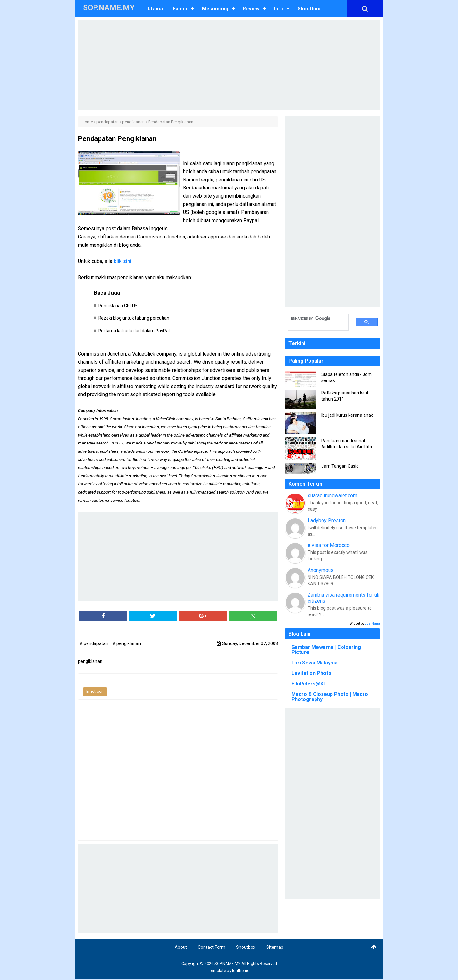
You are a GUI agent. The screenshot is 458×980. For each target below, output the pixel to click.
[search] (315, 319)
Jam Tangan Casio (340, 466)
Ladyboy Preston (327, 520)
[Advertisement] (229, 65)
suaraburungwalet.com (332, 496)
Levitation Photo (311, 673)
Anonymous (321, 570)
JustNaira (372, 624)
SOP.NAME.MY (227, 965)
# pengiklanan (127, 644)
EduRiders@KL (309, 684)
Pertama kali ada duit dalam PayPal (135, 331)
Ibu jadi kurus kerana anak (347, 415)
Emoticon (95, 693)
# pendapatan (94, 644)
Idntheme (241, 972)
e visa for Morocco (329, 545)
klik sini (122, 261)
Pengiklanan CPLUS (119, 306)
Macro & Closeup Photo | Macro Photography (330, 697)
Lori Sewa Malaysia (314, 663)
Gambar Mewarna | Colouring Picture (326, 650)
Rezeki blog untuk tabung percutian (135, 319)
